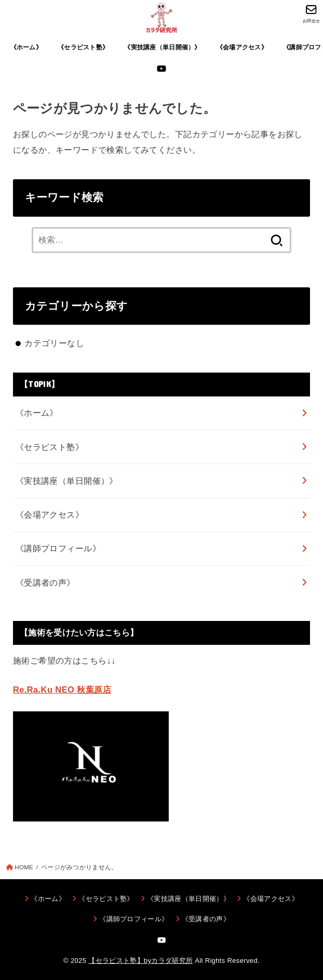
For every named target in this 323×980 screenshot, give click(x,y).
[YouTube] (161, 69)
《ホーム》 (26, 47)
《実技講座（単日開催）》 (162, 47)
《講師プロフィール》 (58, 548)
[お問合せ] (311, 14)
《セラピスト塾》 (83, 47)
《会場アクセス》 (242, 47)
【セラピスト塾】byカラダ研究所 (140, 961)
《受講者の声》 (45, 582)
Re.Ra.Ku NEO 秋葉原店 (62, 690)
